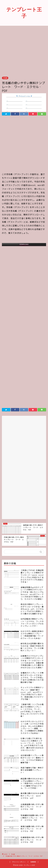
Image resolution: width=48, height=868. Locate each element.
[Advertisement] (24, 51)
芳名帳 (5, 78)
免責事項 (33, 862)
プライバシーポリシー (19, 862)
